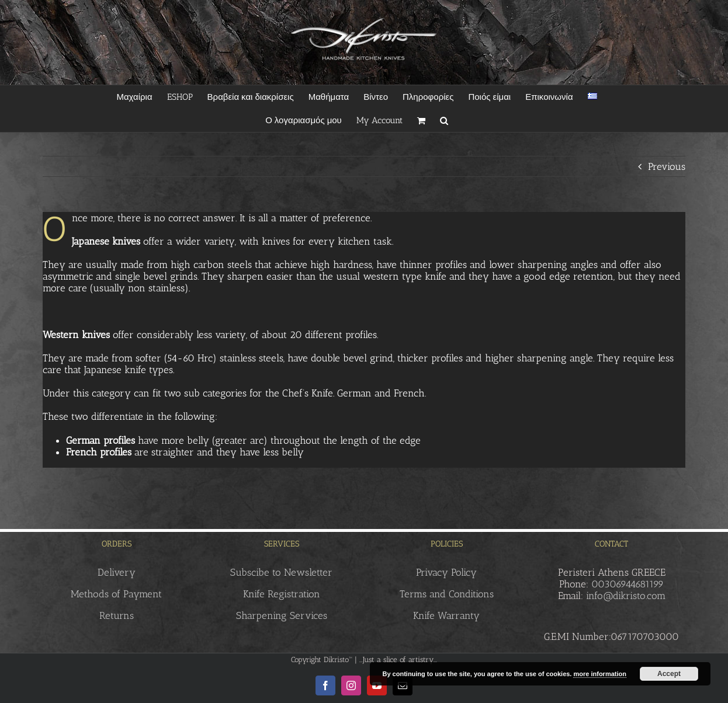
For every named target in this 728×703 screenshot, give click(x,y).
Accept (669, 674)
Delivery (117, 572)
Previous (667, 166)
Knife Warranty (446, 615)
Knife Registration (282, 594)
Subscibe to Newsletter (281, 572)
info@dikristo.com (626, 596)
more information (599, 674)
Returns (117, 615)
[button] (444, 120)
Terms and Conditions (447, 594)
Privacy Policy (446, 572)
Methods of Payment (116, 594)
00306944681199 (628, 584)
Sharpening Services (282, 615)
